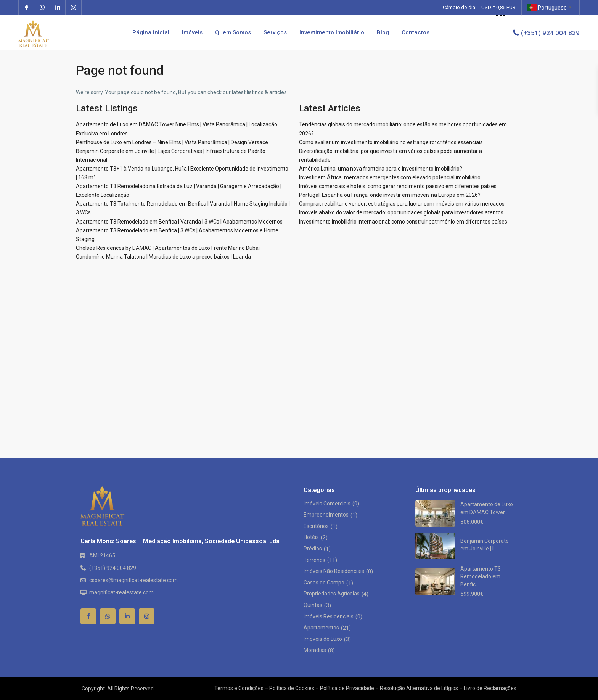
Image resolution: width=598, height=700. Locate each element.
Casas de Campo (324, 583)
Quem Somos (233, 32)
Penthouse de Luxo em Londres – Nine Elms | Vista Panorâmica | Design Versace (172, 142)
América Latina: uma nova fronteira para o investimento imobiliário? (381, 169)
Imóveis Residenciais (329, 616)
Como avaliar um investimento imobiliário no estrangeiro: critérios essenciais (391, 142)
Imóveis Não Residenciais (334, 571)
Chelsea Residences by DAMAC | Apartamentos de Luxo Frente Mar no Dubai (168, 248)
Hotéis (311, 537)
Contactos (416, 32)
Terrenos (314, 560)
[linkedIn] (58, 8)
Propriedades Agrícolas (332, 594)
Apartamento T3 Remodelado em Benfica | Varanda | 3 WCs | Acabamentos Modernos (179, 222)
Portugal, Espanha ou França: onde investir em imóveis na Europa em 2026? (390, 195)
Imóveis (192, 32)
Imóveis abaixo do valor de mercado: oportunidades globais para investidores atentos (401, 212)
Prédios (313, 549)
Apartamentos (321, 628)
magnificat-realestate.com (121, 592)
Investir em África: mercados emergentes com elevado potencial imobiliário (390, 177)
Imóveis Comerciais (327, 504)
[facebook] (27, 8)
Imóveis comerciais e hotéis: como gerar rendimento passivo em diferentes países (398, 186)
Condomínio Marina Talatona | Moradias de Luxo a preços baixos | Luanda (163, 257)
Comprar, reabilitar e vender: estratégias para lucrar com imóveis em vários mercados (402, 204)
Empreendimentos (326, 515)
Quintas (313, 605)
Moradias (315, 650)
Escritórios (316, 526)
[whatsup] (42, 8)
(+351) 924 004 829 (550, 33)
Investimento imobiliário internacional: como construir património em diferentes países (403, 222)
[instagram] (73, 8)
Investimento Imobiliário (332, 32)
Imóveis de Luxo (323, 639)
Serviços (275, 32)
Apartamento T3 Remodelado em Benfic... (481, 577)
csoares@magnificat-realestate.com (133, 580)
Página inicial (151, 32)
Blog (383, 32)
